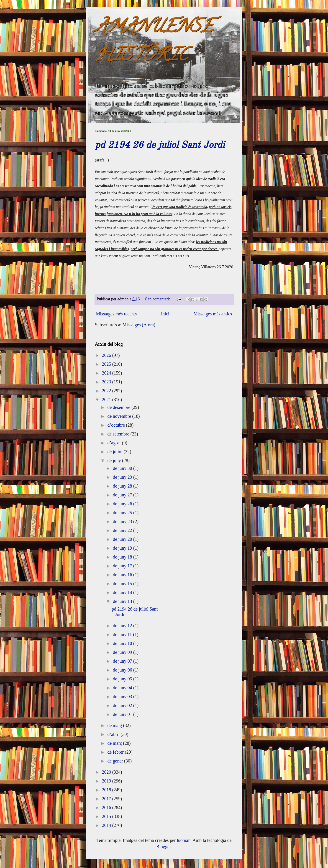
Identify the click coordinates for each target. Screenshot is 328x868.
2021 (107, 400)
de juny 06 (123, 670)
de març (115, 743)
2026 (107, 355)
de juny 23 (123, 521)
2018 (107, 790)
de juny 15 (123, 584)
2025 (107, 364)
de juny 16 (123, 575)
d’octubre (117, 425)
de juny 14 (123, 592)
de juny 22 (123, 530)
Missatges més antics (213, 314)
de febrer (116, 752)
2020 (107, 772)
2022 (107, 391)
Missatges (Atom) (139, 325)
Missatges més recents (117, 314)
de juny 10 (123, 643)
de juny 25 (123, 513)
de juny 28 (123, 486)
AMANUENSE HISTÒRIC (154, 42)
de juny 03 (123, 697)
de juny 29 (123, 477)
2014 (107, 825)
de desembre (119, 407)
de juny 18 (123, 557)
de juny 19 (123, 548)
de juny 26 (123, 504)
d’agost (115, 443)
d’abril (114, 734)
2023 (107, 382)
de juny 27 (123, 495)
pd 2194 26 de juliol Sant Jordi (160, 145)
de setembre (119, 434)
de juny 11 (123, 634)
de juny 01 (123, 714)
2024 (107, 373)
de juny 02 (123, 705)
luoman (184, 840)
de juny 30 (123, 468)
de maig (115, 725)
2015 (107, 816)
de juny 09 (123, 652)
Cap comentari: (158, 299)
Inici (165, 314)
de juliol (115, 452)
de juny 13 (123, 601)
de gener (116, 761)
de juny (115, 460)
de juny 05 (123, 679)
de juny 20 (123, 539)
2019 (107, 781)
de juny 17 (123, 566)
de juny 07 (123, 661)
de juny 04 (123, 688)
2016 (107, 808)
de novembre (120, 416)
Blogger (163, 847)
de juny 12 (123, 626)
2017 (107, 799)
